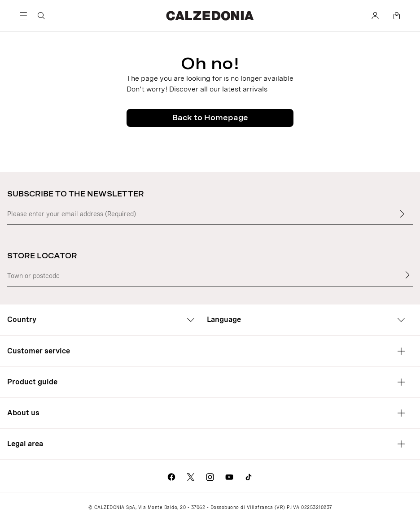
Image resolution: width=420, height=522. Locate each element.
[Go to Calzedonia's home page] (210, 15)
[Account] (375, 16)
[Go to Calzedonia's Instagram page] (210, 476)
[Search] (41, 16)
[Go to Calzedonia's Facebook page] (171, 476)
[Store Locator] (407, 275)
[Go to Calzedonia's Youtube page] (229, 476)
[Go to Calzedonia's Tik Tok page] (249, 476)
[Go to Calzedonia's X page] (191, 476)
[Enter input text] (402, 214)
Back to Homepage (210, 118)
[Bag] (397, 16)
